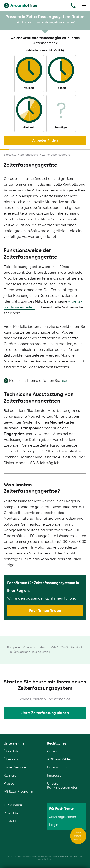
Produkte (11, 813)
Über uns (11, 759)
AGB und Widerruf (61, 759)
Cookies (54, 751)
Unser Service (15, 767)
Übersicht (11, 751)
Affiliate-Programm (19, 791)
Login (54, 825)
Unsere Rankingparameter (62, 786)
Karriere (10, 776)
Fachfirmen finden (45, 611)
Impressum (56, 776)
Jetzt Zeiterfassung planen (45, 713)
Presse (9, 783)
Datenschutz (57, 767)
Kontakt (10, 821)
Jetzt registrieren (63, 817)
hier (64, 380)
